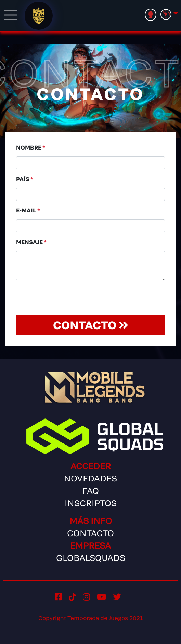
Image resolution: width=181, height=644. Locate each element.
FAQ (90, 491)
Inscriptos (91, 503)
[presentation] (68, 299)
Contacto (91, 325)
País (25, 179)
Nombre (31, 147)
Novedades (90, 478)
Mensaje (31, 242)
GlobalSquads (91, 558)
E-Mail (28, 210)
